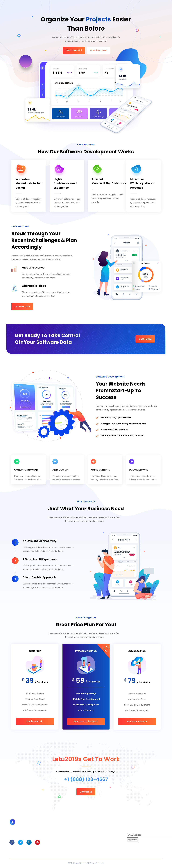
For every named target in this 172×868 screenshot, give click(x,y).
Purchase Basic (35, 721)
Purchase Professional (86, 721)
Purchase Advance (137, 721)
